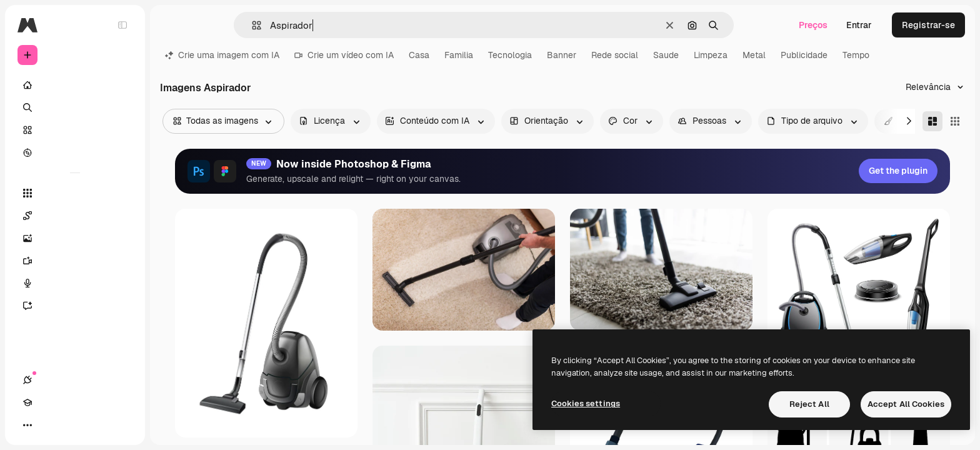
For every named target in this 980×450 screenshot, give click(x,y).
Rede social (615, 55)
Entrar (859, 25)
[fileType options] (813, 121)
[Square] (955, 121)
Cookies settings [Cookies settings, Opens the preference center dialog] (586, 403)
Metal (754, 55)
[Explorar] (75, 152)
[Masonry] (932, 121)
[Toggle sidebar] (122, 25)
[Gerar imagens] (75, 238)
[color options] (632, 121)
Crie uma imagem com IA (222, 55)
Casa (419, 55)
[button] (252, 25)
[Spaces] (75, 216)
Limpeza (711, 55)
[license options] (331, 121)
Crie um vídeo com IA (344, 55)
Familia (459, 55)
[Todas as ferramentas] (75, 193)
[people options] (711, 121)
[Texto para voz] (75, 283)
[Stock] (75, 130)
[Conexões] (27, 425)
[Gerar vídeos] (75, 261)
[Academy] (50, 425)
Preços (813, 25)
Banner (562, 55)
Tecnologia (510, 55)
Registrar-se (928, 25)
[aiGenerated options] (436, 121)
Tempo (856, 55)
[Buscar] (75, 107)
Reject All (809, 404)
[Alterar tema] (72, 425)
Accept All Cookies (906, 404)
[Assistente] (75, 306)
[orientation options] (547, 121)
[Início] (75, 85)
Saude (666, 55)
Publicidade (804, 55)
